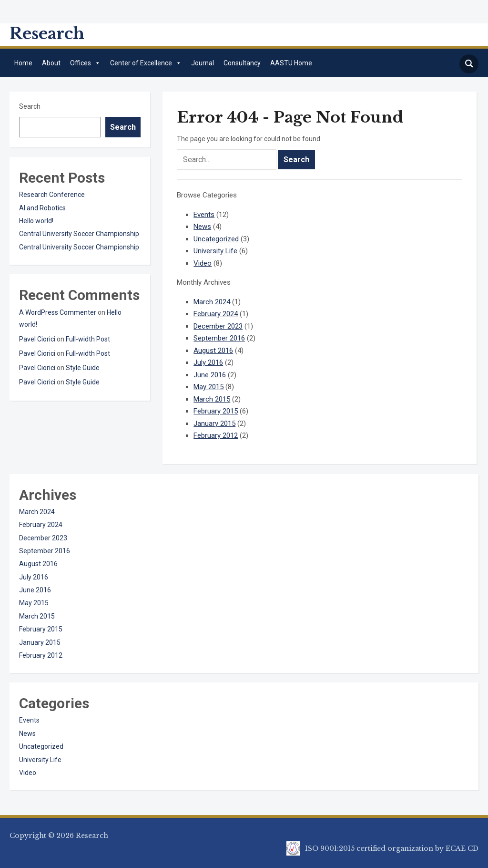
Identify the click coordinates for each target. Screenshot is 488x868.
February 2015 (216, 411)
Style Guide (83, 368)
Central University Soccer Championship (79, 234)
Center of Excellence (146, 63)
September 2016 (219, 338)
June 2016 (210, 375)
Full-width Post (88, 339)
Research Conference (52, 195)
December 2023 (218, 326)
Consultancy (242, 63)
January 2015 (214, 424)
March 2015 (212, 399)
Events (204, 215)
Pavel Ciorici (37, 339)
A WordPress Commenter (58, 312)
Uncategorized (216, 239)
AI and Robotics (42, 208)
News (202, 227)
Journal (203, 63)
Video (203, 263)
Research (47, 34)
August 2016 (213, 351)
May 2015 (208, 387)
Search (30, 106)
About (51, 63)
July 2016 (208, 362)
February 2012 (216, 435)
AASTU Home (291, 63)
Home (23, 63)
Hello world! (36, 221)
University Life (215, 251)
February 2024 (216, 314)
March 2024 (212, 302)
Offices (85, 63)
